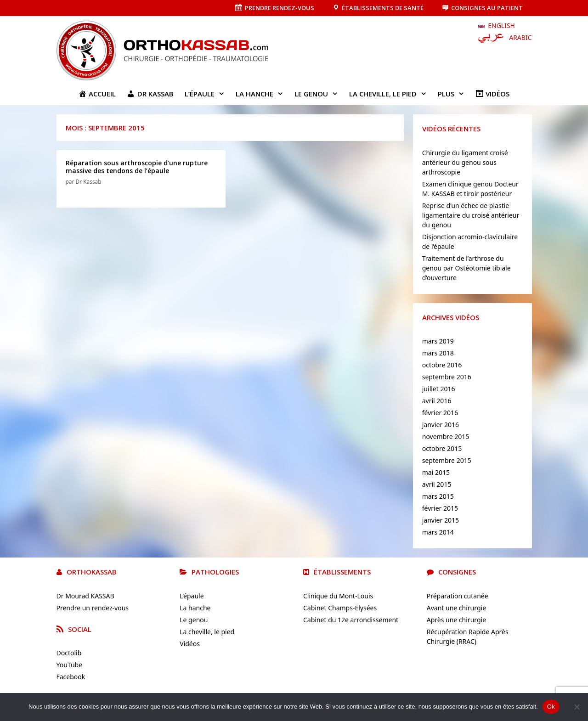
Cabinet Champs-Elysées (340, 608)
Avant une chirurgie (456, 608)
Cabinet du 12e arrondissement (351, 620)
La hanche (262, 94)
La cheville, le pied (391, 94)
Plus (454, 94)
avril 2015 (437, 484)
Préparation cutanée (458, 596)
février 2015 (440, 508)
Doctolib (69, 653)
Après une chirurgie (456, 620)
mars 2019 (438, 341)
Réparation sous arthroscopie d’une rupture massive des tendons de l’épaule (137, 167)
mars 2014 (438, 532)
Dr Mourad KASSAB (85, 596)
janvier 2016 (441, 425)
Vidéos (190, 644)
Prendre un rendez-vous (93, 608)
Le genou (319, 94)
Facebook (71, 677)
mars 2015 (438, 496)
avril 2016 (437, 401)
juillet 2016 (439, 389)
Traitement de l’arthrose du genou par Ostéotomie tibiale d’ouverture (466, 268)
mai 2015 (436, 472)
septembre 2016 (447, 377)
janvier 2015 (441, 520)
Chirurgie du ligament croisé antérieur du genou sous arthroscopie (465, 162)
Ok (551, 707)
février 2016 (440, 413)
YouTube (70, 665)
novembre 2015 (446, 437)
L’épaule (207, 94)
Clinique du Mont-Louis (338, 596)
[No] (577, 707)
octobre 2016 (442, 365)
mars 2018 (438, 353)
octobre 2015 (442, 448)
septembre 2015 (447, 460)
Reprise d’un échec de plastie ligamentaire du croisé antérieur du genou (471, 215)
